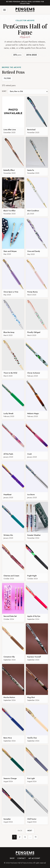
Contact (22, 858)
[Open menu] (4, 10)
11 (36, 837)
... (30, 837)
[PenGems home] (25, 10)
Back (20, 831)
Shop (12, 858)
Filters (7, 79)
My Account (34, 858)
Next (30, 831)
